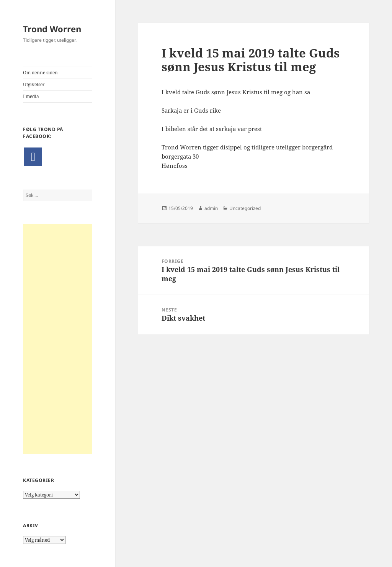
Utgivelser (34, 84)
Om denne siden (40, 73)
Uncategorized (245, 208)
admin (211, 208)
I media (31, 96)
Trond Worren (52, 29)
